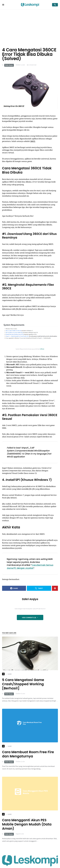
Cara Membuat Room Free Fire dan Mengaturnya (28, 754)
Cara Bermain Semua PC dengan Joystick (30, 567)
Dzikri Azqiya (9, 65)
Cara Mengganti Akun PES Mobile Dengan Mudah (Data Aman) (27, 824)
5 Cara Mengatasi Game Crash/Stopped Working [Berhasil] (23, 684)
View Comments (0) (29, 617)
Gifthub (42, 349)
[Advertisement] (30, 25)
